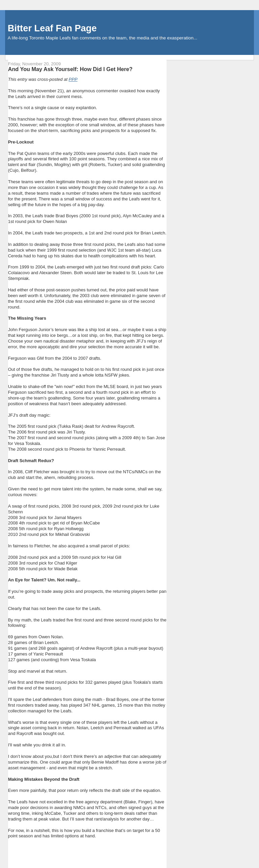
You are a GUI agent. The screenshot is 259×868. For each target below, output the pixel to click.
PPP (73, 79)
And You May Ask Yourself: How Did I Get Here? (70, 69)
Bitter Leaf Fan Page (52, 28)
